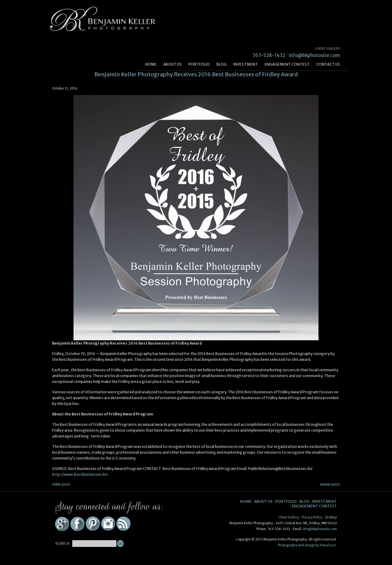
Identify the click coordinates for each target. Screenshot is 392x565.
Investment (246, 64)
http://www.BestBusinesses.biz (80, 474)
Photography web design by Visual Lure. (307, 545)
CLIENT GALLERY (327, 49)
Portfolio (199, 64)
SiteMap (331, 517)
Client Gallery (289, 517)
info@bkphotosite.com (314, 55)
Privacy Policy (312, 517)
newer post (330, 484)
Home (151, 64)
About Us (172, 64)
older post (61, 484)
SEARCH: (63, 543)
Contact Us (328, 64)
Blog (222, 64)
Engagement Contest (287, 64)
